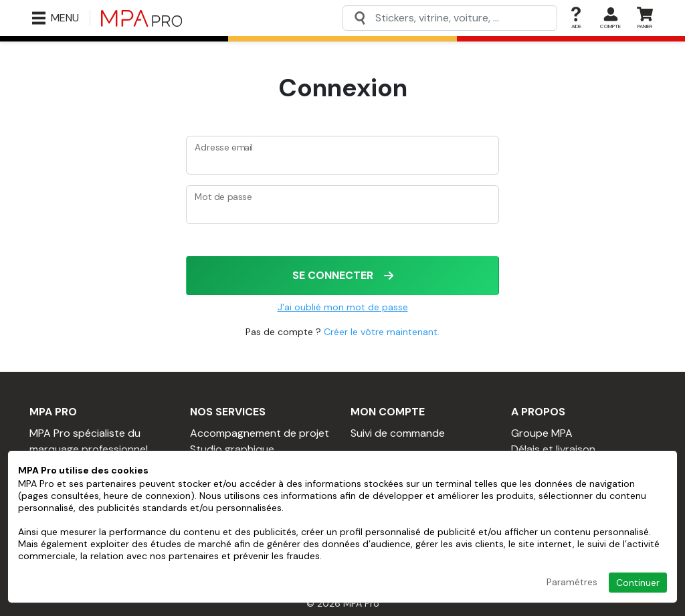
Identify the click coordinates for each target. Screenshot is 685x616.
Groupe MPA (542, 433)
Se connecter (343, 275)
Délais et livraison (553, 449)
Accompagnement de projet (260, 433)
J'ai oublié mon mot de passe (343, 307)
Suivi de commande (398, 433)
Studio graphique (232, 449)
